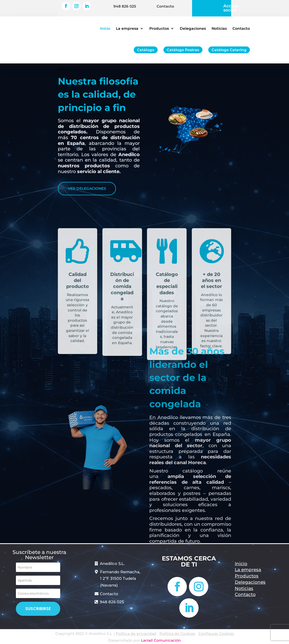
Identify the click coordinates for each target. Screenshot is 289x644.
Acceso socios (231, 6)
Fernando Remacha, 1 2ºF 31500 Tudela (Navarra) (120, 578)
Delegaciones (193, 28)
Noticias (219, 28)
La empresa (127, 28)
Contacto (165, 5)
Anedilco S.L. (112, 563)
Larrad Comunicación (161, 640)
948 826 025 (125, 5)
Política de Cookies (177, 634)
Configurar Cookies (216, 634)
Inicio (105, 28)
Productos (159, 28)
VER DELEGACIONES (87, 188)
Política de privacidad (136, 634)
